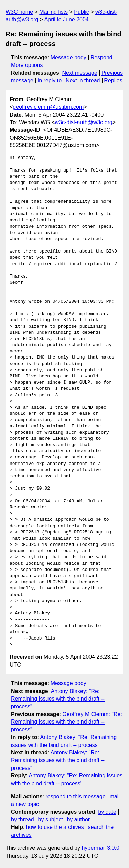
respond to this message (75, 796)
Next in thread (83, 80)
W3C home (19, 12)
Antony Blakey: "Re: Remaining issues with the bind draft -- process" (58, 699)
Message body (68, 57)
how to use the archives (55, 827)
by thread (23, 819)
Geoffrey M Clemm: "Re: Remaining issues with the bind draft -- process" (67, 722)
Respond (101, 57)
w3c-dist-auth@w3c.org (83, 122)
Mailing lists (53, 12)
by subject (51, 819)
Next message (80, 73)
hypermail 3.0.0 (100, 848)
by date (107, 812)
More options (27, 65)
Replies (113, 80)
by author (78, 819)
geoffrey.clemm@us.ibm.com (48, 107)
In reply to (50, 80)
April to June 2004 (67, 19)
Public (82, 12)
